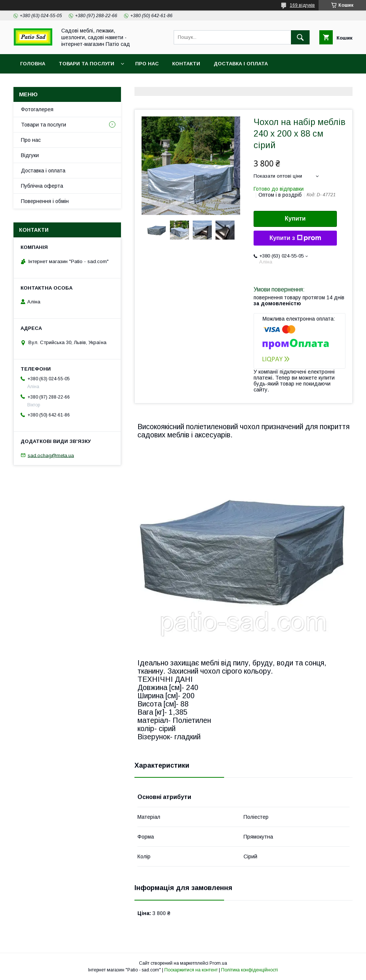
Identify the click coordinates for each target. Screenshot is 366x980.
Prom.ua (218, 963)
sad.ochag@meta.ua (51, 455)
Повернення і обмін (45, 201)
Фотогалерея (37, 109)
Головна (33, 64)
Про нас (147, 64)
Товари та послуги (86, 64)
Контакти (186, 64)
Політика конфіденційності (249, 970)
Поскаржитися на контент (191, 970)
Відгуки (30, 155)
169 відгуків (302, 5)
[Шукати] (300, 37)
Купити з (295, 238)
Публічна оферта (42, 186)
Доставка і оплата (241, 64)
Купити (295, 219)
